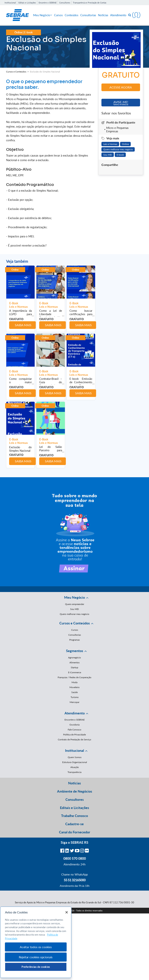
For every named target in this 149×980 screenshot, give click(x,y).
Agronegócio (74, 657)
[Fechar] (67, 912)
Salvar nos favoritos (116, 113)
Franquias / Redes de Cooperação (74, 677)
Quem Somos (75, 757)
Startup (74, 667)
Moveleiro (74, 687)
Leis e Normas (110, 144)
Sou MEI (108, 155)
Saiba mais (23, 325)
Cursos (58, 15)
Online (125, 144)
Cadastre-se (74, 824)
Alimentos (74, 662)
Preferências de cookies (36, 967)
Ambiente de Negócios (75, 791)
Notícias (103, 15)
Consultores (65, 3)
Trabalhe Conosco (74, 816)
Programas (74, 640)
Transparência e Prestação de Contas (90, 3)
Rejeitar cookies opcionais (36, 957)
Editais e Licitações (27, 3)
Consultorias (88, 15)
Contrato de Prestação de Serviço (74, 739)
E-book (120, 155)
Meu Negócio (43, 15)
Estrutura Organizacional (75, 762)
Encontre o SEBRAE (48, 3)
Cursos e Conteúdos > (18, 72)
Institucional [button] (74, 750)
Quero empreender (75, 604)
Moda (74, 682)
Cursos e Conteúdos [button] (75, 623)
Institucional (10, 3)
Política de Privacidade (74, 735)
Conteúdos (72, 15)
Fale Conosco (74, 730)
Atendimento (118, 15)
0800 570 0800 (75, 858)
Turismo (75, 697)
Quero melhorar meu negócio (118, 149)
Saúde (74, 692)
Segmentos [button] (75, 651)
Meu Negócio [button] (74, 597)
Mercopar (74, 702)
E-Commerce (75, 672)
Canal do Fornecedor (75, 832)
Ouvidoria (74, 725)
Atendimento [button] (75, 713)
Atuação (75, 767)
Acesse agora (121, 87)
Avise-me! (121, 103)
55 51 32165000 (75, 880)
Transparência (74, 772)
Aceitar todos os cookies (36, 947)
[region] (36, 942)
